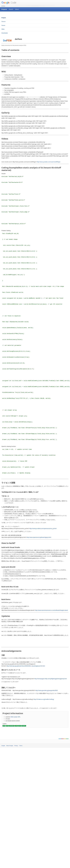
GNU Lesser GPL (15, 717)
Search (11, 9)
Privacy (16, 746)
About (17, 9)
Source (3, 22)
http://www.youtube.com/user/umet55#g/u (49, 162)
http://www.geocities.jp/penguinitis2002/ (47, 690)
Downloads (5, 33)
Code (9, 3)
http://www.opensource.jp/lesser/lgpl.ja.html (39, 537)
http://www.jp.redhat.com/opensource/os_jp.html (43, 528)
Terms (21, 746)
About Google (10, 746)
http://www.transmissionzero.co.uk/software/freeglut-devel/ (51, 610)
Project (4, 18)
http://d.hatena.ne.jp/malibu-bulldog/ (44, 699)
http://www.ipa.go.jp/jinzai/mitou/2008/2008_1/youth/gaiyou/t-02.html (26, 666)
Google (3, 746)
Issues (3, 25)
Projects (4, 9)
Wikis (3, 29)
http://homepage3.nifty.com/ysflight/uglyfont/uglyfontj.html (51, 679)
